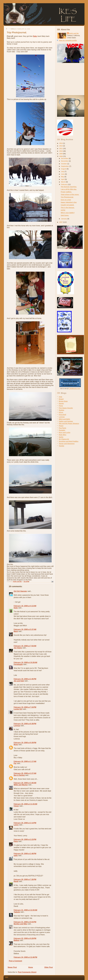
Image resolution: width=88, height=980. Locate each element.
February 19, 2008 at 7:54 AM (25, 646)
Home (31, 967)
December (65, 158)
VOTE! (63, 210)
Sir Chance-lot (64, 439)
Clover (16, 806)
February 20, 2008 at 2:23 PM (25, 839)
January (64, 219)
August (64, 169)
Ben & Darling (19, 775)
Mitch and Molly (64, 419)
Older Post (49, 967)
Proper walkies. (66, 192)
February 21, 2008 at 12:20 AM (25, 910)
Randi (16, 881)
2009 (61, 154)
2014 (61, 143)
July (63, 172)
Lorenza (17, 726)
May (63, 177)
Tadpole (17, 912)
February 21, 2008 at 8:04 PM (25, 922)
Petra (16, 841)
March (64, 182)
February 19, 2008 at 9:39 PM (25, 743)
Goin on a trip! (66, 200)
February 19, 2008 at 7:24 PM (25, 707)
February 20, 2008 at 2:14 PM (25, 823)
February (65, 184)
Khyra (61, 412)
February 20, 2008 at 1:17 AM (25, 761)
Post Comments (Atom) (27, 972)
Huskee (62, 410)
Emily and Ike (74, 33)
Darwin (61, 403)
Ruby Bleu (63, 435)
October (64, 164)
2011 (61, 149)
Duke (16, 608)
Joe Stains (18, 648)
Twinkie (62, 446)
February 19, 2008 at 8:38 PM (25, 724)
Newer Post (12, 967)
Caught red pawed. (68, 205)
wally (16, 856)
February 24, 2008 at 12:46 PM (25, 957)
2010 (61, 151)
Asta (60, 397)
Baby (35, 36)
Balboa (17, 940)
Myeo (16, 745)
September (65, 166)
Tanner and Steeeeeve (67, 444)
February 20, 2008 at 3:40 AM (25, 783)
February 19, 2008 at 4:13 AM (25, 606)
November (65, 161)
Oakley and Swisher (66, 421)
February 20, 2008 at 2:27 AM (25, 773)
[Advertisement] (70, 79)
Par (15, 763)
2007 (61, 222)
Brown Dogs (63, 401)
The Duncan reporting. (69, 187)
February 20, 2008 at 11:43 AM (25, 804)
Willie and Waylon (21, 785)
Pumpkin (62, 430)
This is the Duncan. (68, 208)
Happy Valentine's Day (69, 202)
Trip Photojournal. (67, 197)
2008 (61, 156)
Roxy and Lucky (65, 432)
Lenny (16, 825)
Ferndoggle (18, 664)
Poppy (61, 426)
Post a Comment (16, 961)
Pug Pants (63, 428)
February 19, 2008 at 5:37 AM (25, 629)
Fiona (61, 406)
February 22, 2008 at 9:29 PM (25, 938)
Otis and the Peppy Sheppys (69, 424)
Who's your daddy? (68, 213)
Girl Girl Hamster (20, 591)
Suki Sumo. (65, 215)
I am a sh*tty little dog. (69, 189)
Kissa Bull (63, 415)
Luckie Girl (18, 709)
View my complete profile (68, 40)
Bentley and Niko (21, 924)
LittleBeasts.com (74, 389)
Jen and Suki (19, 681)
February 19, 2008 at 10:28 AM (25, 662)
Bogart (61, 399)
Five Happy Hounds (66, 408)
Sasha (61, 437)
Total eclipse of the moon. (70, 195)
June (63, 174)
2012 (61, 146)
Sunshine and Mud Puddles (69, 441)
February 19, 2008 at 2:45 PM (25, 679)
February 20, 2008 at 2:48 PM (25, 854)
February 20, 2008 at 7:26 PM (25, 879)
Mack (16, 631)
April (63, 179)
